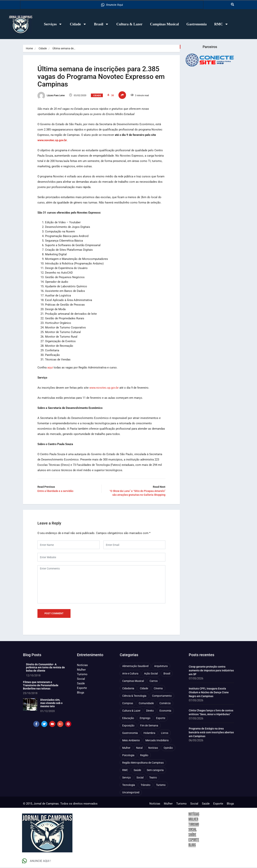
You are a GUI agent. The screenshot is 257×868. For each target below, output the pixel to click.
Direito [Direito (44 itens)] (150, 711)
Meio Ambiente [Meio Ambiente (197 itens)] (131, 741)
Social (81, 679)
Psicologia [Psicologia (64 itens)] (128, 756)
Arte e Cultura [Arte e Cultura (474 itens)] (130, 674)
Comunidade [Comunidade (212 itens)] (146, 704)
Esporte (82, 688)
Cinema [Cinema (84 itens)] (158, 689)
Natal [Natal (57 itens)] (139, 748)
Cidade (78, 24)
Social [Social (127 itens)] (140, 778)
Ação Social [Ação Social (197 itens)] (151, 674)
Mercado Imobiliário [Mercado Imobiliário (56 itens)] (157, 741)
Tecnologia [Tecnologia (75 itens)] (129, 785)
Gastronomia (197, 24)
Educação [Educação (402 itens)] (128, 718)
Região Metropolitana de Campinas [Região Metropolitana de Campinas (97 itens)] (143, 763)
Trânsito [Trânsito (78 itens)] (146, 785)
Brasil (102, 24)
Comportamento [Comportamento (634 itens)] (162, 696)
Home (29, 48)
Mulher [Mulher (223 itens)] (126, 748)
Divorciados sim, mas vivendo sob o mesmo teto (51, 704)
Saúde (81, 684)
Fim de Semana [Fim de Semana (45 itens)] (149, 726)
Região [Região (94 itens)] (144, 756)
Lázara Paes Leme (52, 96)
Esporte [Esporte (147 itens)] (161, 718)
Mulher (81, 670)
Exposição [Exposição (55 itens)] (128, 726)
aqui (51, 368)
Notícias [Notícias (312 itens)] (153, 748)
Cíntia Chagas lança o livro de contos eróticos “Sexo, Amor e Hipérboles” (211, 713)
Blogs (81, 693)
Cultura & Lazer (129, 24)
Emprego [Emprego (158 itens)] (145, 718)
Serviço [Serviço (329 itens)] (127, 778)
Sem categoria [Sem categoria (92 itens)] (155, 770)
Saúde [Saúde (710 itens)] (137, 770)
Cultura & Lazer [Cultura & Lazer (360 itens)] (131, 711)
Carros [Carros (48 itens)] (154, 681)
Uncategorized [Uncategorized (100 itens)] (131, 793)
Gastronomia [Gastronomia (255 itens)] (130, 733)
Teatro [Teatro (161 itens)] (153, 778)
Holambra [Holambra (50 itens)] (149, 733)
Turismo (82, 675)
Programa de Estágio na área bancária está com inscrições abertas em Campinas (211, 733)
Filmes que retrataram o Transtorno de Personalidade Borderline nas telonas (41, 686)
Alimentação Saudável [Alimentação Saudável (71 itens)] (135, 666)
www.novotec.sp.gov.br (105, 388)
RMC (221, 24)
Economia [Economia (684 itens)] (165, 711)
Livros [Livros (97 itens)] (165, 733)
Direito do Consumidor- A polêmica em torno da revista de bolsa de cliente (45, 668)
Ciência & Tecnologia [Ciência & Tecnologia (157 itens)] (134, 696)
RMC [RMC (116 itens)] (125, 770)
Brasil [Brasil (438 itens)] (167, 674)
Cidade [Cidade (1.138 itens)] (144, 689)
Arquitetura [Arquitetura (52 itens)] (161, 666)
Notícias (82, 665)
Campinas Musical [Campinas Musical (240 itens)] (133, 681)
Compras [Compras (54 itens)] (128, 704)
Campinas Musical (164, 24)
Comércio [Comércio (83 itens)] (165, 704)
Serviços (53, 24)
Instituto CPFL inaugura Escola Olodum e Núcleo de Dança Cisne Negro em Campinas (209, 693)
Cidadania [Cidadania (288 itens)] (128, 689)
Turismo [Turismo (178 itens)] (161, 785)
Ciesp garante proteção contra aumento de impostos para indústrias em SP (211, 671)
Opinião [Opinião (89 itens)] (168, 748)
